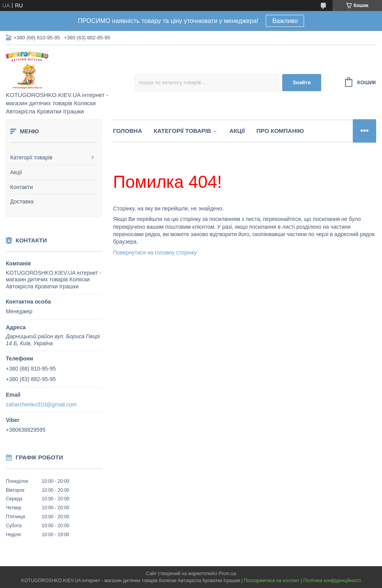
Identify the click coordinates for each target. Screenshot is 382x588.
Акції (16, 172)
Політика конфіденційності (332, 581)
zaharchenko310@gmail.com (41, 404)
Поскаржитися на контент (272, 581)
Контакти (21, 187)
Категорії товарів (31, 157)
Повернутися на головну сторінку (155, 253)
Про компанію (280, 131)
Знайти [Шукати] (302, 82)
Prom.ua (227, 574)
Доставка (22, 201)
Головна (127, 131)
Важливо (285, 21)
